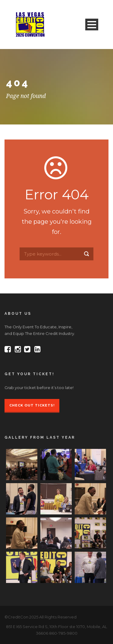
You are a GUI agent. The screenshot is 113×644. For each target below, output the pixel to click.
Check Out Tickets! (32, 405)
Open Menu (92, 25)
